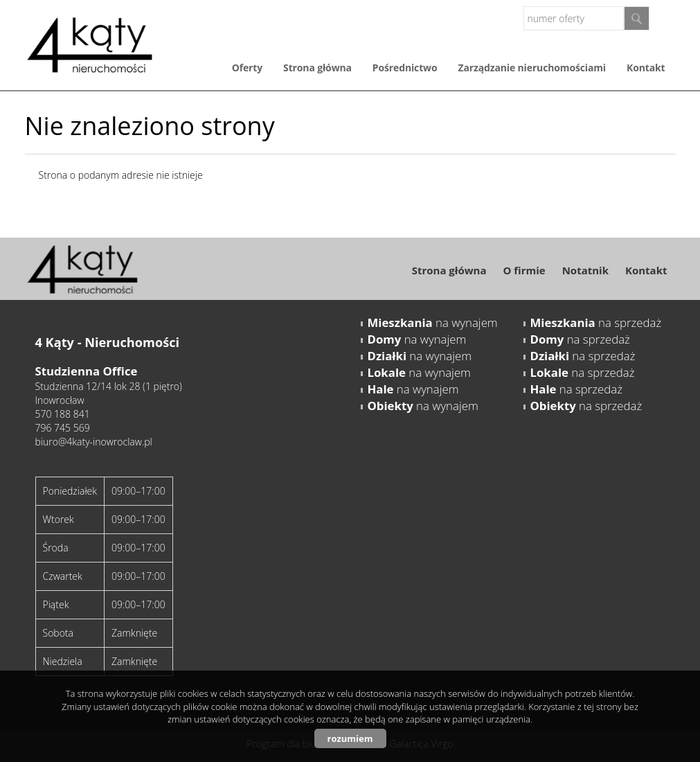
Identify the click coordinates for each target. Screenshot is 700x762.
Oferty (247, 68)
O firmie (524, 270)
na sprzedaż (596, 322)
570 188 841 (63, 414)
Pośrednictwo (405, 68)
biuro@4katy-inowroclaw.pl (94, 442)
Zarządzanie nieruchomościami (532, 68)
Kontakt (646, 68)
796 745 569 (63, 428)
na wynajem (433, 322)
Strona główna (317, 68)
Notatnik (585, 270)
